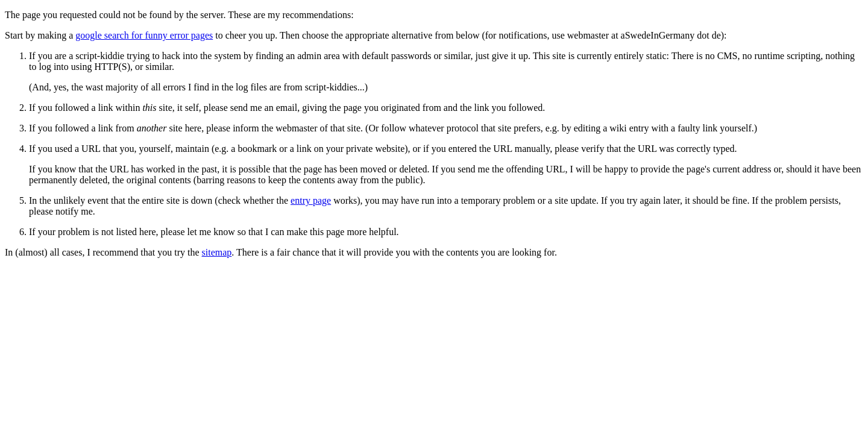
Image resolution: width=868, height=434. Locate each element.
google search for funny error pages (144, 35)
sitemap (217, 252)
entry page (311, 200)
